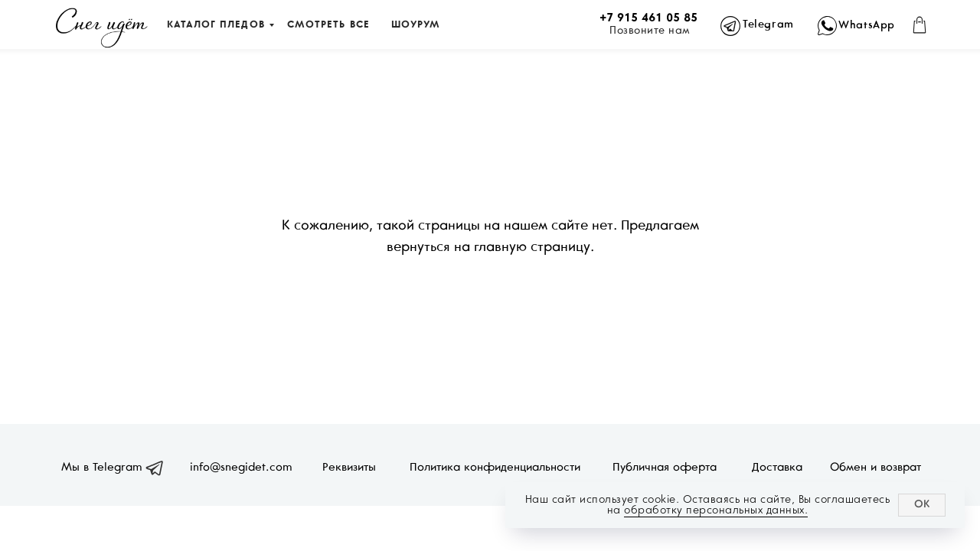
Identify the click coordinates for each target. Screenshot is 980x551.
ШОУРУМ (415, 25)
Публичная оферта (665, 468)
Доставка (777, 468)
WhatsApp (867, 26)
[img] (102, 28)
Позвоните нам (650, 31)
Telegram (768, 25)
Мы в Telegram (102, 468)
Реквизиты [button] (349, 468)
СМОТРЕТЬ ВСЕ (328, 25)
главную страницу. (534, 248)
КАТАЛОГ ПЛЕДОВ (216, 25)
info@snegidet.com (241, 468)
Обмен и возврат (875, 468)
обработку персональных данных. (716, 510)
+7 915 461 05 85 (648, 18)
